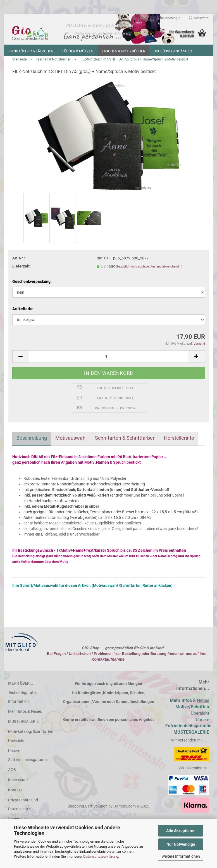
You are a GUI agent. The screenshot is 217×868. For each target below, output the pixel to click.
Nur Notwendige (181, 844)
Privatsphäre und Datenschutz (23, 811)
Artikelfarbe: (23, 315)
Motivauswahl (71, 444)
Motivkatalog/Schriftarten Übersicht (30, 743)
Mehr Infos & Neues (25, 718)
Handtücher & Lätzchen (31, 51)
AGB (12, 776)
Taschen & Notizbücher (123, 51)
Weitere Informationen (181, 856)
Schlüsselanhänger (173, 51)
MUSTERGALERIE (23, 728)
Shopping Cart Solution (88, 813)
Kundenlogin (168, 18)
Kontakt (15, 796)
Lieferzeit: (22, 273)
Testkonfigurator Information (23, 703)
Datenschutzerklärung (101, 856)
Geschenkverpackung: (32, 288)
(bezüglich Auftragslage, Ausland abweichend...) (149, 273)
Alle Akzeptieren (181, 831)
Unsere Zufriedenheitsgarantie (28, 762)
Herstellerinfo (179, 444)
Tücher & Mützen (77, 51)
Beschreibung (32, 444)
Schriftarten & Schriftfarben (125, 444)
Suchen (140, 18)
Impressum (18, 786)
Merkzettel (199, 18)
